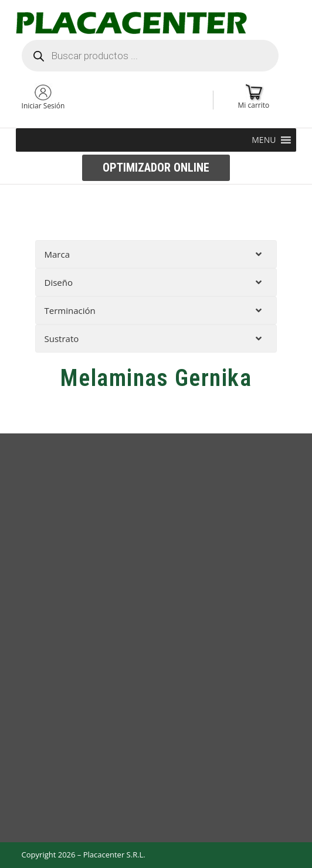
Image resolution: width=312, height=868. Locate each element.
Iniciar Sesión (43, 106)
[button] (264, 140)
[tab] (156, 254)
